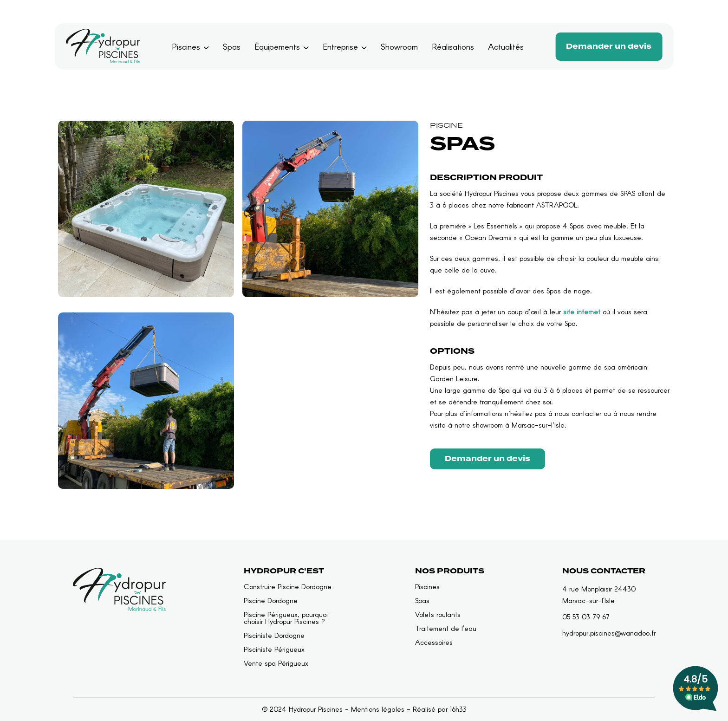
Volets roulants (438, 614)
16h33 (458, 709)
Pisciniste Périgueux (274, 649)
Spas (232, 46)
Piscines (186, 46)
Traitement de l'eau (446, 628)
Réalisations (453, 46)
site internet (582, 312)
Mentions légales (378, 709)
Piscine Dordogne (271, 601)
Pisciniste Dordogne (274, 635)
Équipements (277, 46)
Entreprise (340, 46)
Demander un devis (609, 46)
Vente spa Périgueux (276, 663)
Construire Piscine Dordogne (288, 587)
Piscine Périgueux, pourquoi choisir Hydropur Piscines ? (286, 618)
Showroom (399, 46)
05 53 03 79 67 (586, 617)
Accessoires (434, 642)
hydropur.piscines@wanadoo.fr (609, 633)
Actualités (506, 46)
